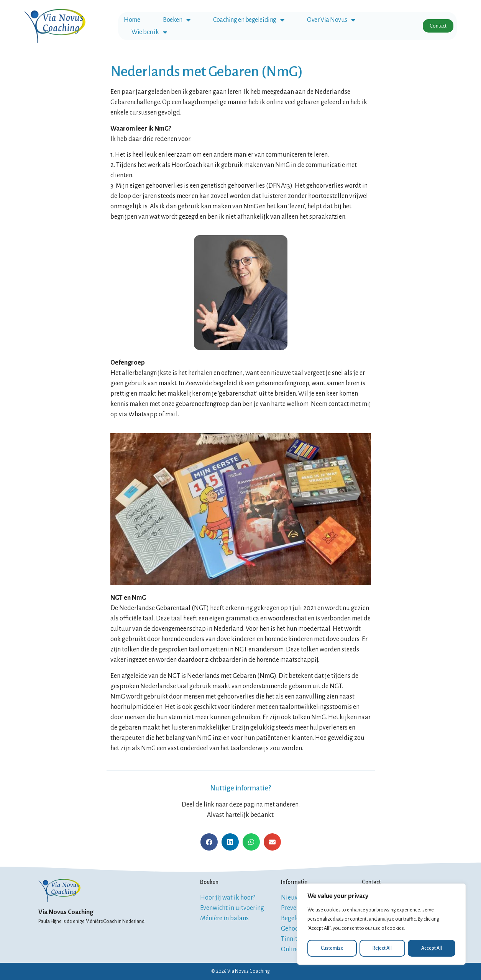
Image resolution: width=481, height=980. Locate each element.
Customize (332, 948)
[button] (209, 842)
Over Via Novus (331, 20)
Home (132, 20)
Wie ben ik (149, 32)
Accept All (432, 948)
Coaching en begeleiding (249, 20)
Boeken (176, 20)
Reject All (383, 948)
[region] (381, 924)
